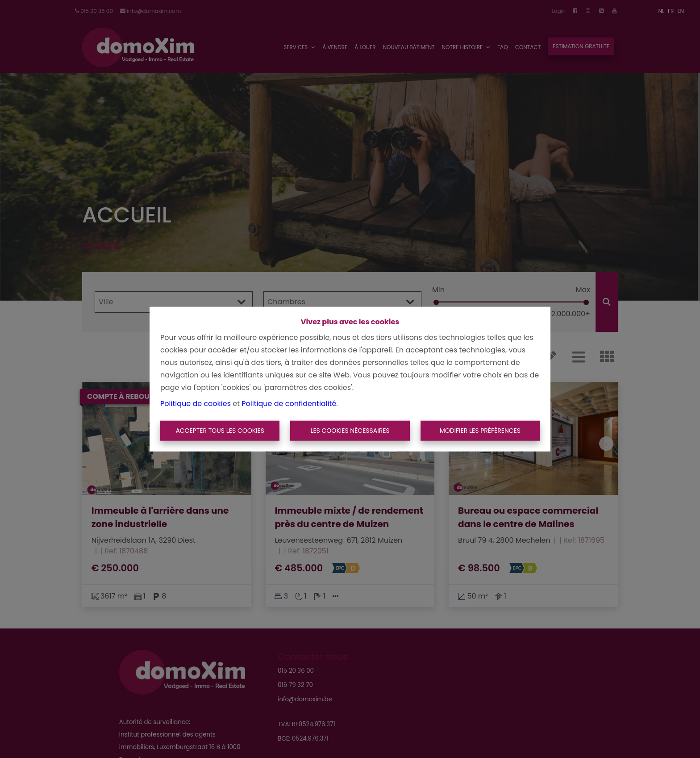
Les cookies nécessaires (350, 431)
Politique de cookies (196, 403)
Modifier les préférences (480, 431)
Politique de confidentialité (289, 403)
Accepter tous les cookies (220, 431)
